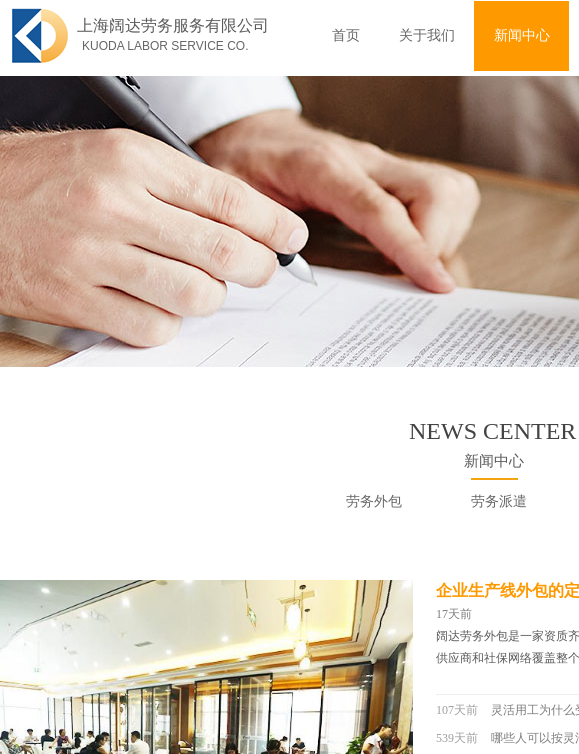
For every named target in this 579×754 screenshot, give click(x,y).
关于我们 (427, 35)
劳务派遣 (499, 501)
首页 (346, 35)
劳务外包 (374, 501)
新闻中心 (522, 35)
